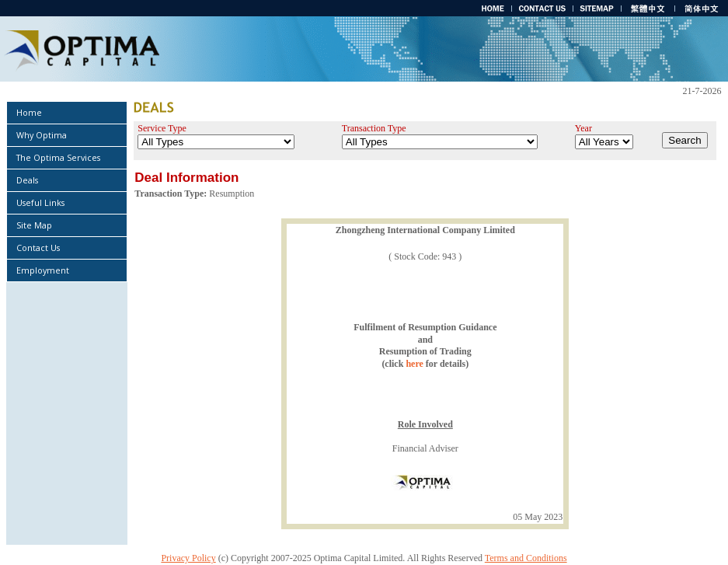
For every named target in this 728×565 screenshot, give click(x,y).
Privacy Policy (188, 558)
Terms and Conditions (526, 558)
